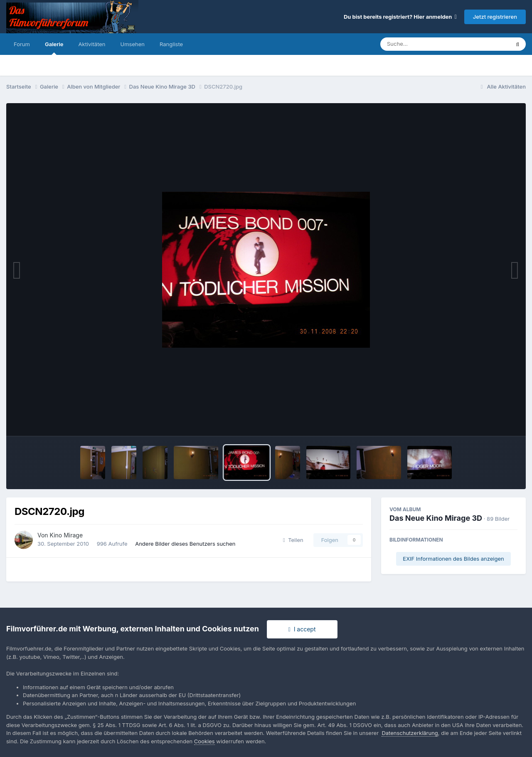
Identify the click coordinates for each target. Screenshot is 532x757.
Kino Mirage (66, 535)
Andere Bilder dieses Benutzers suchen (185, 544)
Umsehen (133, 44)
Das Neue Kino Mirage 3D (436, 518)
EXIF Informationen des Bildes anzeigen (453, 559)
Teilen (293, 540)
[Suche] (428, 44)
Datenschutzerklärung (410, 733)
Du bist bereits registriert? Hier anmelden (400, 17)
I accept (302, 629)
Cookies (204, 741)
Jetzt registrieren (495, 17)
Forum (22, 44)
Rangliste (171, 44)
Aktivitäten (92, 44)
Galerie (54, 48)
